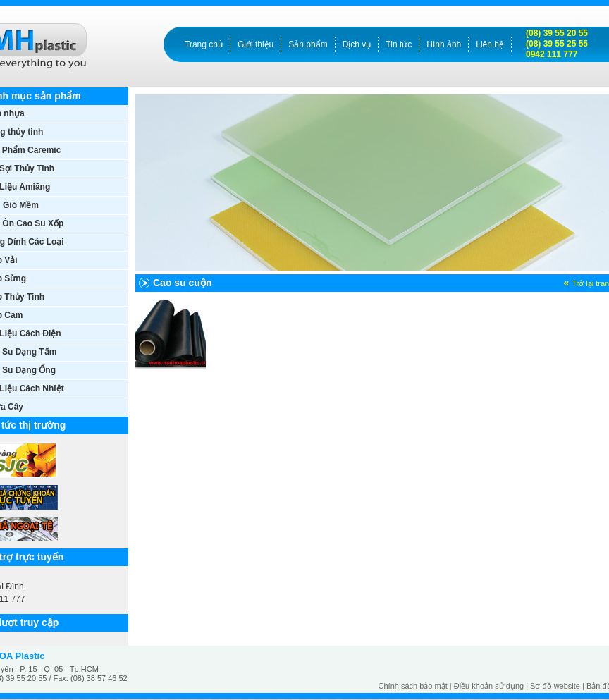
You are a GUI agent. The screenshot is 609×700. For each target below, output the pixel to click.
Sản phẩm (308, 44)
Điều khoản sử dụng (489, 686)
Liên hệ (490, 44)
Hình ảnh (444, 44)
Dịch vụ (357, 44)
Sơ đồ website (555, 686)
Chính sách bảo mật (413, 686)
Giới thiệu (256, 44)
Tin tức (399, 44)
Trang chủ (204, 44)
